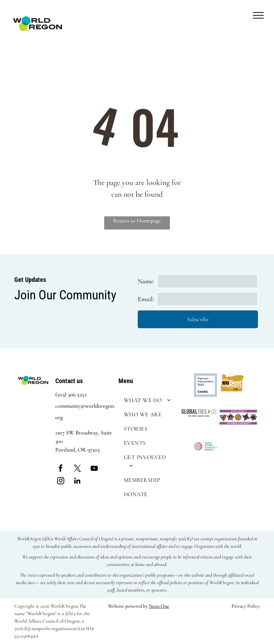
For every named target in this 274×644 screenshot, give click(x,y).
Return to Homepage (137, 221)
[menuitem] (148, 400)
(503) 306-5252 (71, 395)
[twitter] (77, 469)
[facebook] (61, 469)
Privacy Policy (246, 606)
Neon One (159, 606)
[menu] (258, 15)
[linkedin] (77, 482)
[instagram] (61, 482)
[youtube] (94, 469)
